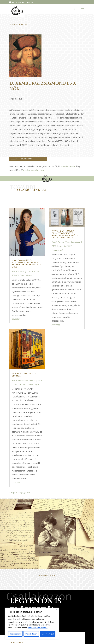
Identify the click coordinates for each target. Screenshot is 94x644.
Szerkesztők (17, 643)
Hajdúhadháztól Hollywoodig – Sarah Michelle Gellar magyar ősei (27, 264)
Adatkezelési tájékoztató (38, 628)
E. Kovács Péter (18, 25)
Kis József (22, 271)
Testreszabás (15, 634)
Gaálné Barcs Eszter (27, 380)
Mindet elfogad (48, 634)
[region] (32, 623)
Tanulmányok (26, 159)
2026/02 (16, 275)
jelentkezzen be (68, 166)
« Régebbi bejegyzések (20, 492)
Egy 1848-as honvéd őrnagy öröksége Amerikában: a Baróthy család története (66, 235)
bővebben (16, 319)
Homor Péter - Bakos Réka (69, 242)
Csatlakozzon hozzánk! (34, 170)
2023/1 (14, 159)
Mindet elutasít (31, 634)
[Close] (56, 610)
